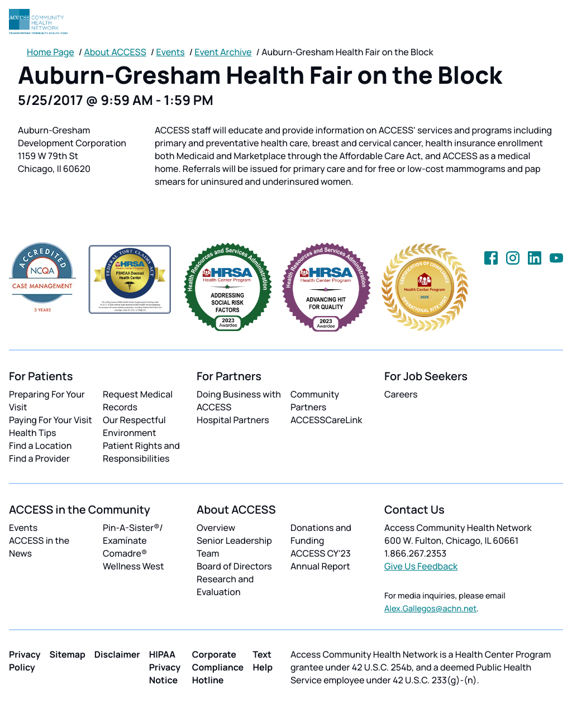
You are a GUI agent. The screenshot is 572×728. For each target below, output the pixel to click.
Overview (216, 528)
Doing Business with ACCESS (239, 401)
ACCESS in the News (39, 547)
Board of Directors (234, 566)
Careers (401, 394)
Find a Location (40, 446)
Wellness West (134, 566)
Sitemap (68, 654)
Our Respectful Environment (134, 426)
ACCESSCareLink (326, 420)
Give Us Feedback (421, 566)
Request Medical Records (138, 401)
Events (171, 52)
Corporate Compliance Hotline (218, 667)
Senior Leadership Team (234, 547)
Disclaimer (117, 654)
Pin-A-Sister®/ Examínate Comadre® (133, 540)
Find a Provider (39, 458)
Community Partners (315, 401)
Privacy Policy (25, 661)
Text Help (263, 661)
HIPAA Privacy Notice (165, 667)
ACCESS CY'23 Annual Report (321, 560)
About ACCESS (115, 52)
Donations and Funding (321, 534)
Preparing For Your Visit (47, 401)
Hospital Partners (233, 420)
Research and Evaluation (225, 585)
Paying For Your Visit (51, 420)
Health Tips (32, 433)
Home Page (51, 52)
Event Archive (223, 52)
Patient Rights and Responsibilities (141, 452)
